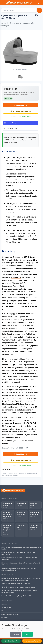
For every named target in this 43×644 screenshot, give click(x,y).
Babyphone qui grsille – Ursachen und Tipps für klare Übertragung (18, 553)
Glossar (5, 618)
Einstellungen (21, 631)
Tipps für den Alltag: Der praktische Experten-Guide (18, 587)
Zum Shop (19, 105)
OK (27, 634)
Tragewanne (18, 257)
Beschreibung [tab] (10, 123)
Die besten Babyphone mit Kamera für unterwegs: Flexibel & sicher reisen (21, 564)
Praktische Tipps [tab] (11, 129)
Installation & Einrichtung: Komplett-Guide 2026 (17, 596)
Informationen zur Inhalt (10, 614)
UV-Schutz (22, 346)
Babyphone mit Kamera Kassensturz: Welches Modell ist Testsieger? (20, 559)
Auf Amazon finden (19, 111)
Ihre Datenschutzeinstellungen (12, 621)
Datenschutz (6, 607)
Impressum (6, 604)
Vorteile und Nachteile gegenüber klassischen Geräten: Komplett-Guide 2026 (19, 591)
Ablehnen (16, 634)
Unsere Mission (7, 611)
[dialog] (21, 630)
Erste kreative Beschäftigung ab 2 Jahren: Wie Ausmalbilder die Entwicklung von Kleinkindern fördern (21, 579)
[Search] (38, 3)
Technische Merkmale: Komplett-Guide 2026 (16, 584)
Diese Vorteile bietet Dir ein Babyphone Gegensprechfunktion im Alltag (21, 548)
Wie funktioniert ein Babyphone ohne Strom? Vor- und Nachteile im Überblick (19, 569)
